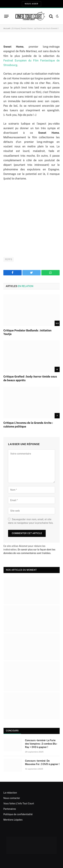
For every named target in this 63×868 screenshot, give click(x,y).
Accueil (7, 28)
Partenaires (10, 809)
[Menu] (6, 16)
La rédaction (10, 793)
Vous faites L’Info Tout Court (19, 804)
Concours (12, 731)
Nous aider (31, 4)
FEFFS (9, 259)
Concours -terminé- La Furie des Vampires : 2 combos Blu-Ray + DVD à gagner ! (41, 744)
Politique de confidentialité (18, 814)
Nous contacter (12, 798)
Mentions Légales (13, 820)
